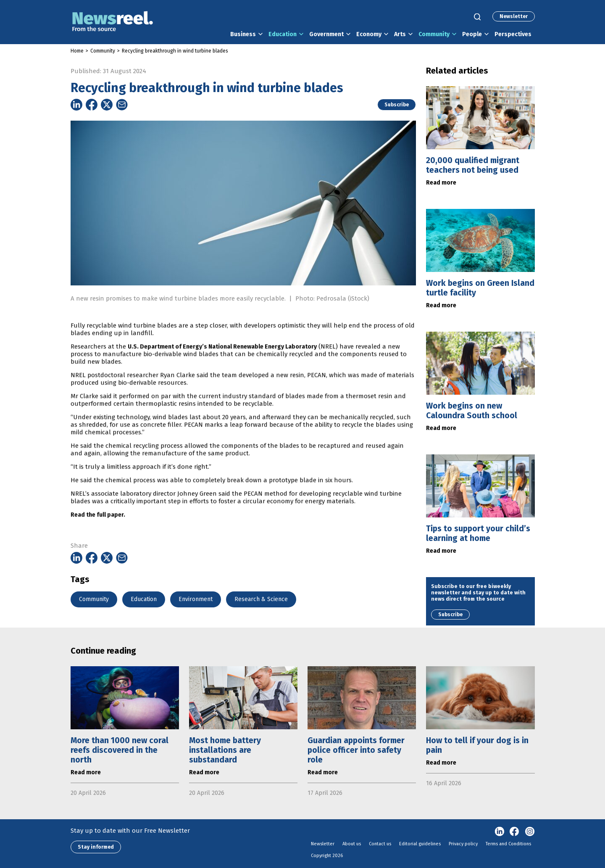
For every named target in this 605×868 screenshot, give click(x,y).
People (472, 34)
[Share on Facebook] (92, 105)
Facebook (515, 832)
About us (352, 844)
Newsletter (514, 16)
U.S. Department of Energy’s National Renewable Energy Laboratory (222, 368)
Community (434, 34)
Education (283, 34)
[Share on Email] (122, 105)
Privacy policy (463, 844)
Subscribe (397, 105)
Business (243, 34)
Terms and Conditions (508, 844)
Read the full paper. (98, 536)
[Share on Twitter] (107, 105)
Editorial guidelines (420, 844)
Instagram (530, 832)
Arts (400, 34)
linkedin (500, 832)
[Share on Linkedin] (76, 105)
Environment (196, 599)
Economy (369, 34)
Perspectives (513, 34)
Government (326, 34)
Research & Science (261, 599)
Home (77, 51)
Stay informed (96, 847)
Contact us (380, 844)
